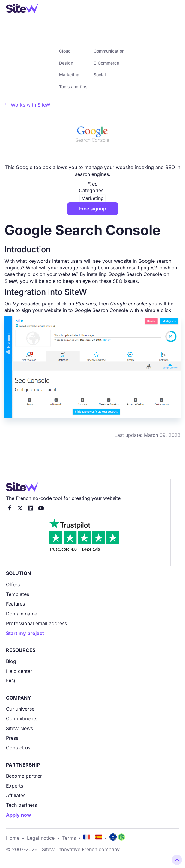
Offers (13, 585)
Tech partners (21, 805)
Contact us (18, 748)
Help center (19, 671)
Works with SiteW (27, 105)
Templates (18, 594)
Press (12, 738)
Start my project (25, 633)
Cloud (65, 51)
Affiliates (16, 795)
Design (66, 63)
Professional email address (36, 623)
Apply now (19, 815)
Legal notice (41, 838)
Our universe (20, 709)
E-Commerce (106, 63)
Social (100, 75)
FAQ (10, 681)
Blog (11, 661)
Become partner (24, 776)
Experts (15, 786)
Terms (69, 838)
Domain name (22, 614)
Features (15, 604)
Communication (109, 51)
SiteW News (19, 728)
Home (13, 838)
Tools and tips (73, 87)
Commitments (22, 718)
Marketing (69, 75)
